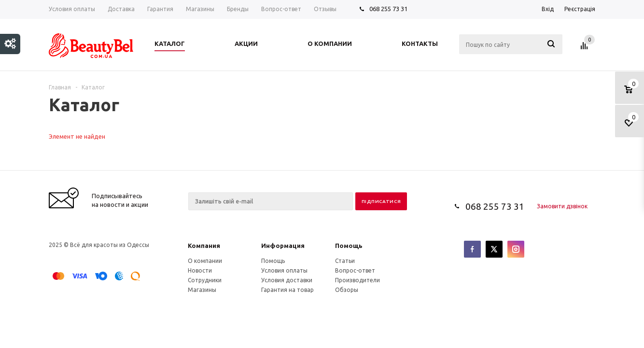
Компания (204, 246)
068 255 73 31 (388, 9)
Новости (200, 270)
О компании (205, 261)
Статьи (345, 261)
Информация (283, 246)
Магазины (202, 290)
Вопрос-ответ (355, 270)
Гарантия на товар (287, 290)
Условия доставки (287, 280)
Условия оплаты (284, 270)
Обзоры (347, 290)
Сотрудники (205, 280)
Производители (357, 280)
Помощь (349, 246)
